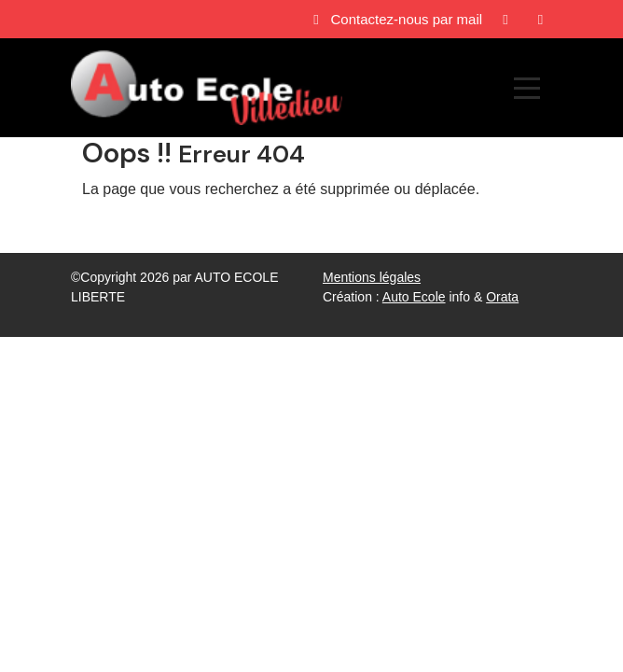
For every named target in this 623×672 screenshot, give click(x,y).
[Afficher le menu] (527, 88)
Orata (502, 297)
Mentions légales (372, 277)
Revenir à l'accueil (142, 226)
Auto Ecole (414, 297)
